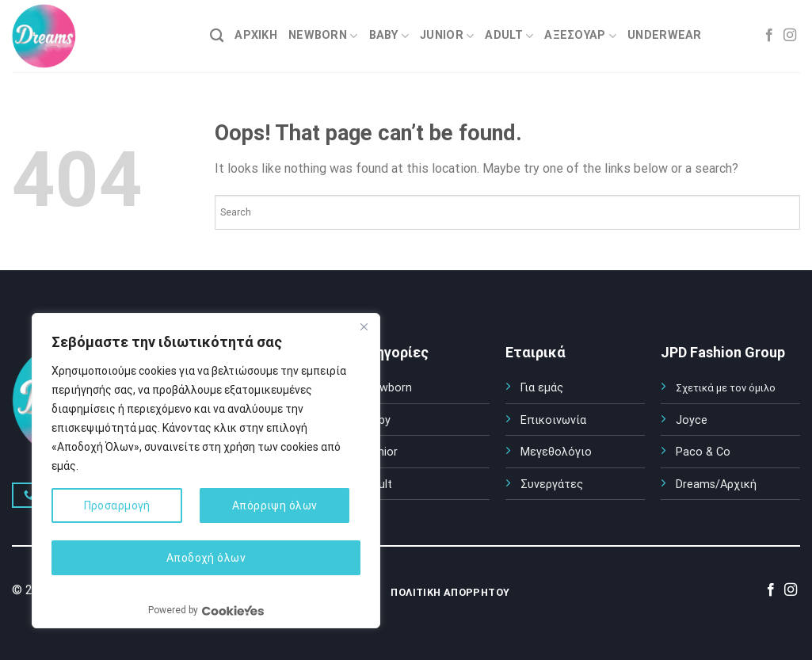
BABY (389, 36)
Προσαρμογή (117, 505)
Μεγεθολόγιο (556, 452)
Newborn (389, 388)
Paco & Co (703, 452)
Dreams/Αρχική (716, 485)
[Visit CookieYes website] (233, 610)
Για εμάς (542, 388)
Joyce (692, 420)
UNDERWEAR (665, 35)
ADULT (509, 36)
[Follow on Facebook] (769, 36)
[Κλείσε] (364, 326)
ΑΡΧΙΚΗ (256, 35)
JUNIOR (447, 36)
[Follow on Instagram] (790, 36)
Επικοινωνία (553, 420)
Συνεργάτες (552, 485)
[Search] (217, 36)
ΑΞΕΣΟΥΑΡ (580, 36)
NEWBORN (323, 36)
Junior (381, 452)
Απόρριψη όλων (274, 505)
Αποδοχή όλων (206, 558)
